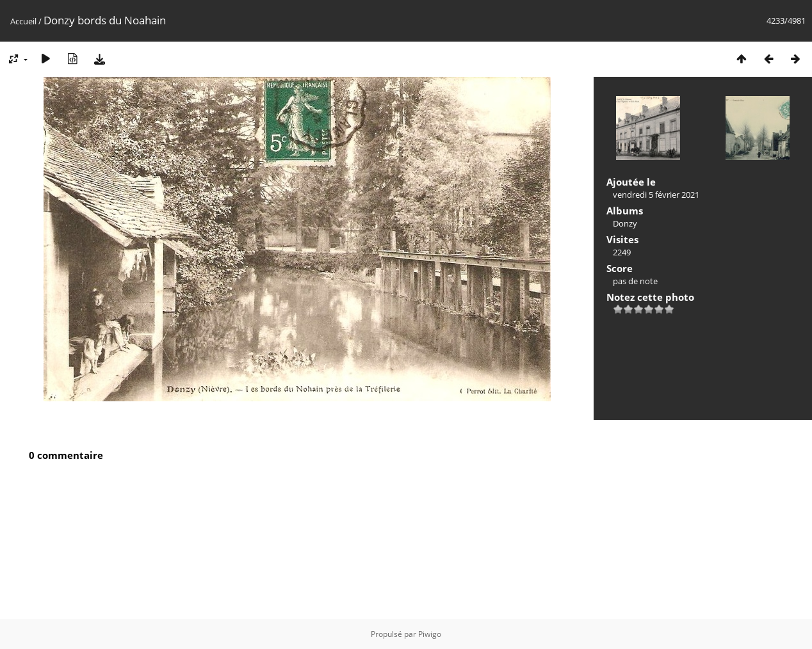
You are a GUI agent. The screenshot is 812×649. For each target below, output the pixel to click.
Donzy (625, 223)
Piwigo (430, 634)
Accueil (23, 21)
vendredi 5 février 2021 (656, 195)
